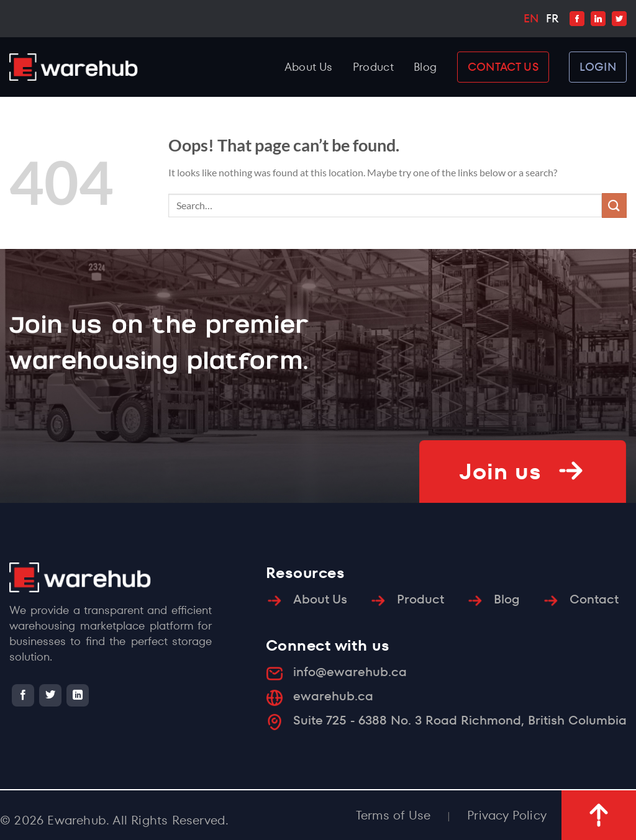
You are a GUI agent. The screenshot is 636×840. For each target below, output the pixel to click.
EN (531, 18)
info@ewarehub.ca (350, 672)
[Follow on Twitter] (50, 695)
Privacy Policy (507, 815)
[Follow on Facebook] (23, 695)
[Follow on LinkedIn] (78, 695)
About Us (309, 67)
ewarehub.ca (333, 696)
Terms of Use (393, 815)
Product (374, 67)
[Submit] (614, 205)
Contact (594, 599)
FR (552, 18)
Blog (425, 67)
